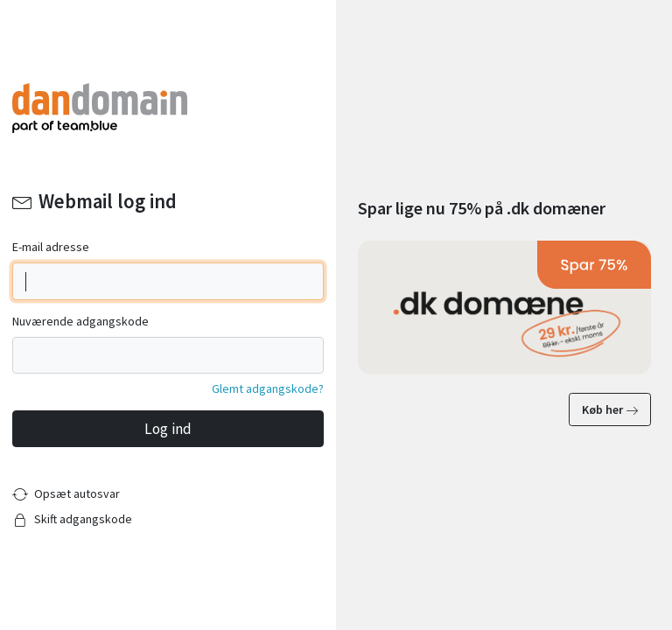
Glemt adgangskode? (268, 388)
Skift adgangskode (83, 519)
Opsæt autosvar (77, 493)
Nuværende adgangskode (80, 321)
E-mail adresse (51, 247)
